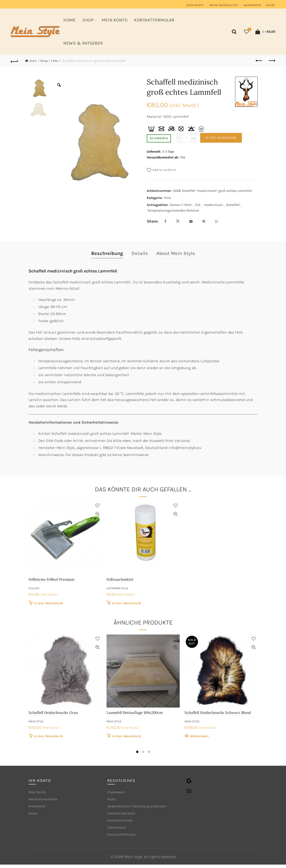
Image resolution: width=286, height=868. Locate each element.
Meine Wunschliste (224, 5)
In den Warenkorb (221, 138)
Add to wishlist (164, 170)
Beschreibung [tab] (107, 253)
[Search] (234, 32)
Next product (271, 61)
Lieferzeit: (154, 151)
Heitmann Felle (118, 588)
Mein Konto (195, 5)
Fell (198, 205)
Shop (88, 20)
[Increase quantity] (194, 138)
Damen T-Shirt (181, 205)
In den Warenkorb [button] (49, 603)
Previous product (259, 61)
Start (33, 61)
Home (69, 20)
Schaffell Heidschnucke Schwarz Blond (218, 713)
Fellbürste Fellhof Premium (51, 579)
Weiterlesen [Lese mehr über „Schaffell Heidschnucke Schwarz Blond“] (199, 736)
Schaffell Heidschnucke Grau (53, 713)
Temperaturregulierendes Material (173, 210)
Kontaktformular (154, 20)
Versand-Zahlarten (124, 815)
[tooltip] (151, 129)
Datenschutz (118, 830)
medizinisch (213, 205)
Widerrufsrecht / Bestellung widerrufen (142, 807)
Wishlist (249, 30)
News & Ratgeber (83, 43)
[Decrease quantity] (179, 138)
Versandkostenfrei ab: (163, 157)
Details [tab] (140, 253)
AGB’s (112, 800)
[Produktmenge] (187, 138)
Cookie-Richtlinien (124, 838)
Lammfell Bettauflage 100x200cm (135, 713)
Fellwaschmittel (120, 579)
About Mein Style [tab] (176, 253)
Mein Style (36, 721)
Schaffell (233, 205)
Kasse (271, 5)
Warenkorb (252, 5)
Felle (54, 61)
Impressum (117, 792)
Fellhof (34, 588)
